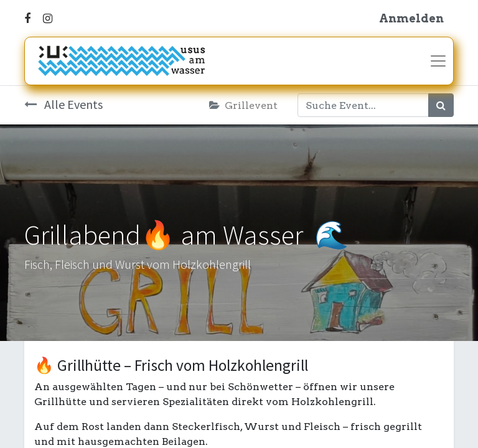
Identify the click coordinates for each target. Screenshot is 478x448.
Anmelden (411, 18)
